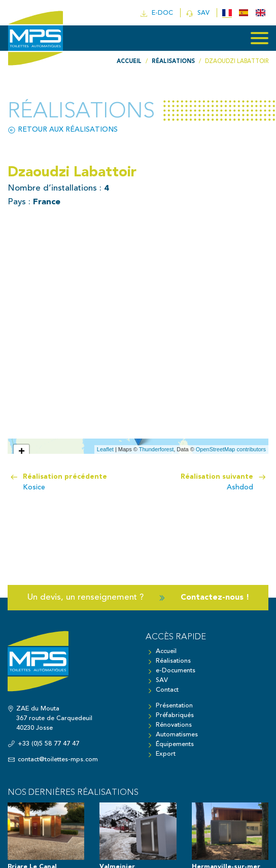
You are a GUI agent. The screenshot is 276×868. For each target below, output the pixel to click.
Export (166, 754)
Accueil (166, 651)
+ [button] (22, 452)
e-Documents (176, 671)
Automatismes (177, 735)
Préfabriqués (175, 715)
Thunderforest (156, 449)
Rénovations (174, 725)
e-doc (158, 13)
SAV (199, 13)
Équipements (175, 744)
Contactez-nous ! (215, 597)
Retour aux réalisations (63, 130)
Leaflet (105, 449)
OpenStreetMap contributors (231, 449)
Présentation (174, 706)
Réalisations (173, 661)
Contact (167, 690)
